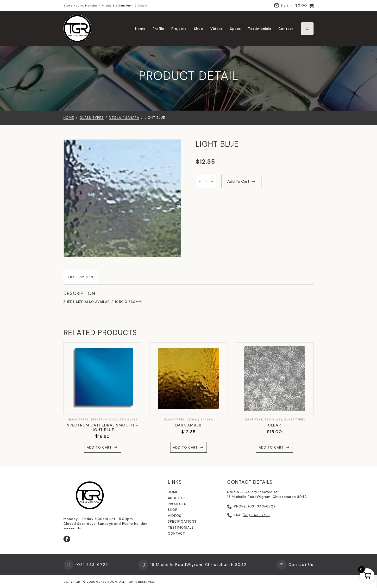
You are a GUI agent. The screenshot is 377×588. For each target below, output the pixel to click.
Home (140, 29)
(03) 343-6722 (262, 506)
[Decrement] (200, 181)
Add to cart (238, 181)
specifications (182, 521)
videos (175, 516)
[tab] (81, 277)
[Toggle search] (307, 29)
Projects (179, 29)
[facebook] (67, 539)
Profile (158, 29)
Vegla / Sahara (124, 118)
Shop (199, 29)
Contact (286, 29)
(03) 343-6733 (256, 515)
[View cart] (304, 6)
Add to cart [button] (99, 447)
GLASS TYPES (92, 118)
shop (173, 510)
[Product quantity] (206, 181)
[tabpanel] (188, 297)
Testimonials (260, 29)
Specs (236, 29)
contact (176, 533)
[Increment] (212, 181)
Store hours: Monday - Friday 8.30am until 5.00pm (105, 6)
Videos (217, 29)
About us (177, 498)
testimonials (181, 527)
